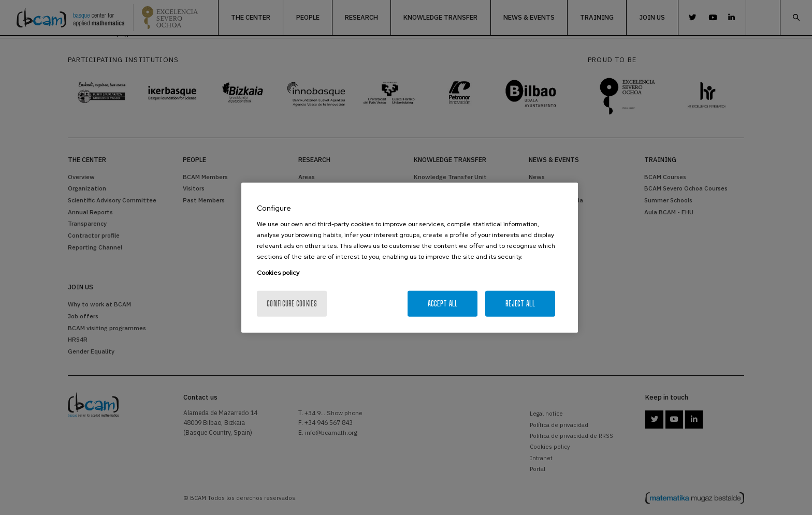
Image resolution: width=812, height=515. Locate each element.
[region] (410, 257)
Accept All (443, 304)
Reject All (520, 304)
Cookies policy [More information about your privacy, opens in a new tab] (278, 273)
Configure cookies (292, 304)
